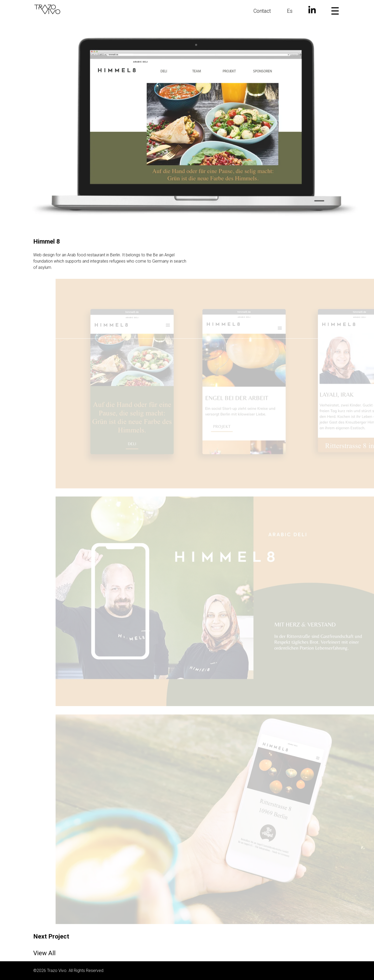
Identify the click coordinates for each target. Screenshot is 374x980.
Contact (262, 11)
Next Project (51, 942)
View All (44, 959)
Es (290, 11)
